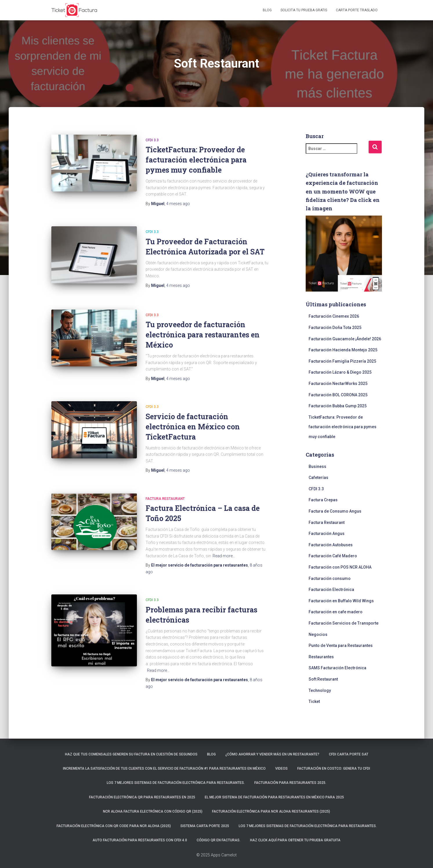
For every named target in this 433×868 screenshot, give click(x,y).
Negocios (318, 634)
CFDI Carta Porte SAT (349, 754)
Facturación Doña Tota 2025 (335, 328)
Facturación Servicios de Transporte (344, 623)
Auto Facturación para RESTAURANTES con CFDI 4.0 (140, 840)
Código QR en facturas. (219, 840)
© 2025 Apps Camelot (216, 855)
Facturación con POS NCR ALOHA (340, 567)
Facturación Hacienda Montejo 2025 (343, 350)
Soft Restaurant (323, 679)
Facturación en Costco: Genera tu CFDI (334, 768)
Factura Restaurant (165, 497)
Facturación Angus (327, 534)
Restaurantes (321, 657)
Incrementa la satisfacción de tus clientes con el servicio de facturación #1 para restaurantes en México (164, 768)
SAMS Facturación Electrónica (337, 668)
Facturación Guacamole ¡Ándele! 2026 (345, 339)
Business (317, 466)
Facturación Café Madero (333, 556)
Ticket (314, 701)
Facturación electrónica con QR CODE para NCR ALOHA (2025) (114, 826)
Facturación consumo (330, 578)
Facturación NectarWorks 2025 (338, 384)
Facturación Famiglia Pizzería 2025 (342, 361)
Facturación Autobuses (331, 545)
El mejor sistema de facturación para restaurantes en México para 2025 (274, 797)
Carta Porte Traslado (357, 10)
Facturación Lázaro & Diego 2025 (340, 372)
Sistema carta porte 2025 (205, 826)
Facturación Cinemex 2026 (334, 316)
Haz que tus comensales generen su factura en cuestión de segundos (131, 754)
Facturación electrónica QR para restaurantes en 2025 (142, 797)
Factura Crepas (323, 500)
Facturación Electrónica (331, 589)
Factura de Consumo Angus (335, 511)
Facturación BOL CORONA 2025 (338, 395)
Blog (267, 10)
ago (178, 204)
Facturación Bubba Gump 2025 (338, 406)
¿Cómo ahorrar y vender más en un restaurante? (272, 754)
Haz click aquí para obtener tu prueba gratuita (295, 840)
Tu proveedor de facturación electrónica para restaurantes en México (203, 333)
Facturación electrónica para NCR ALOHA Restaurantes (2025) (271, 811)
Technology (320, 690)
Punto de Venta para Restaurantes (341, 645)
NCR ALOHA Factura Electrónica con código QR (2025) (153, 811)
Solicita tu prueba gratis (304, 10)
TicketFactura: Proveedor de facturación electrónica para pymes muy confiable (196, 160)
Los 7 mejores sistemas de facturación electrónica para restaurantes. (176, 783)
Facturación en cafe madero (336, 612)
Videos (281, 768)
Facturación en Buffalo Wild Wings (341, 601)
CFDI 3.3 (152, 140)
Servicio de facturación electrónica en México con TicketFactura (193, 425)
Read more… (224, 554)
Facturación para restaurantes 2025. (290, 783)
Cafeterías (318, 478)
